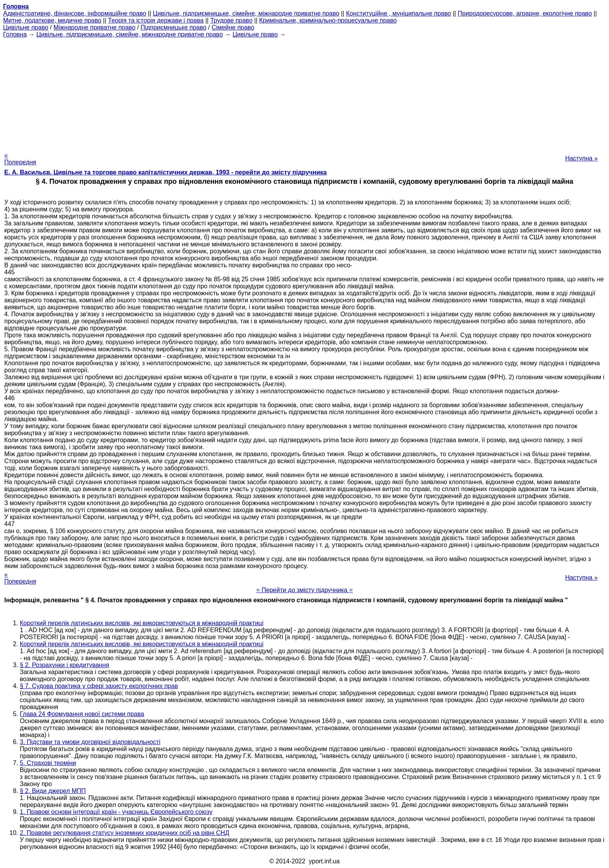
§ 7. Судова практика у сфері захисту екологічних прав (99, 686)
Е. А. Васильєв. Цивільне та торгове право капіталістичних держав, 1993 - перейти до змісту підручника (165, 172)
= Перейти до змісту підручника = (305, 590)
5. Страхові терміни (48, 763)
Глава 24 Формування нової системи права (82, 714)
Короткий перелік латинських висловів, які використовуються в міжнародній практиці (142, 623)
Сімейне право (233, 27)
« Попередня (20, 159)
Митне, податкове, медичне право (52, 20)
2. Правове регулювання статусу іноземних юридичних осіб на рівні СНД (124, 833)
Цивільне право (26, 27)
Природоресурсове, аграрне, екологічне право (525, 13)
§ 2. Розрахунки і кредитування (64, 665)
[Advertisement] (304, 92)
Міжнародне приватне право (95, 27)
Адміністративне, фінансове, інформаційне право (75, 13)
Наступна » (581, 158)
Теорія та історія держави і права (156, 20)
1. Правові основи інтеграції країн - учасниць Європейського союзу (116, 812)
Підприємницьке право (174, 27)
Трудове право (231, 20)
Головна (15, 34)
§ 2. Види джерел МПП (53, 791)
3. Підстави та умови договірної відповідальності (90, 742)
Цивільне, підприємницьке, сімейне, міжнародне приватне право (246, 13)
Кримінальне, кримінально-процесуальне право (328, 20)
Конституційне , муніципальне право (398, 13)
